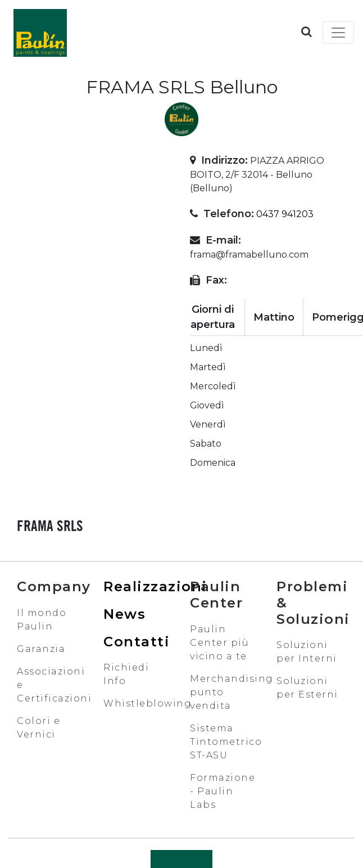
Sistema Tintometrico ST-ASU (226, 742)
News (124, 614)
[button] (307, 32)
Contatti (137, 642)
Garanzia (41, 649)
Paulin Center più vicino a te (219, 643)
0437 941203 (285, 214)
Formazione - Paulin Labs (223, 791)
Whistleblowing (148, 703)
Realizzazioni (155, 586)
